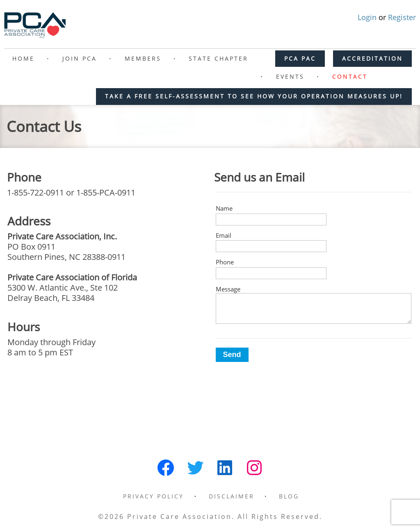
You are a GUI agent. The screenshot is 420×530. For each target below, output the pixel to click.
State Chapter (218, 58)
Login (368, 17)
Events (290, 76)
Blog (289, 496)
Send (232, 355)
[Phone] (271, 273)
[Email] (271, 246)
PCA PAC (300, 58)
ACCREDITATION (372, 58)
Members (143, 58)
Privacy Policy (153, 496)
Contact (350, 76)
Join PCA (80, 58)
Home (23, 58)
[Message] (314, 308)
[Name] (271, 220)
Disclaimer (232, 496)
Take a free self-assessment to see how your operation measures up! (254, 96)
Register (402, 17)
